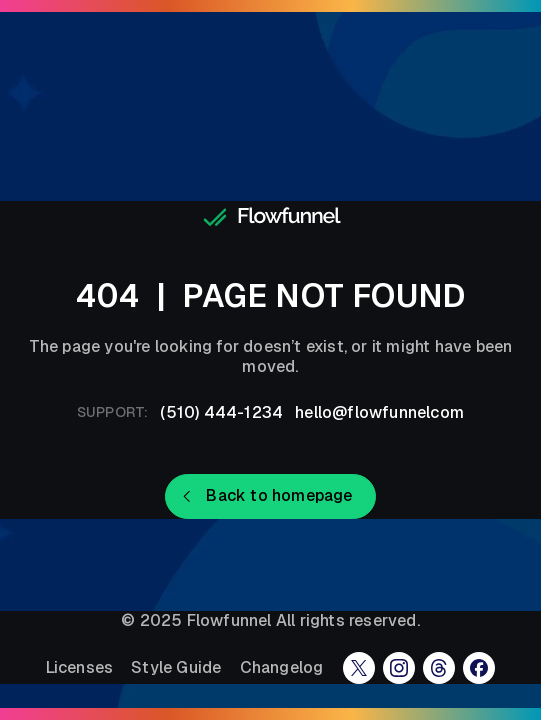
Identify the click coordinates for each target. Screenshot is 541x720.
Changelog (282, 668)
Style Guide (176, 668)
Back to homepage (279, 495)
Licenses (80, 668)
